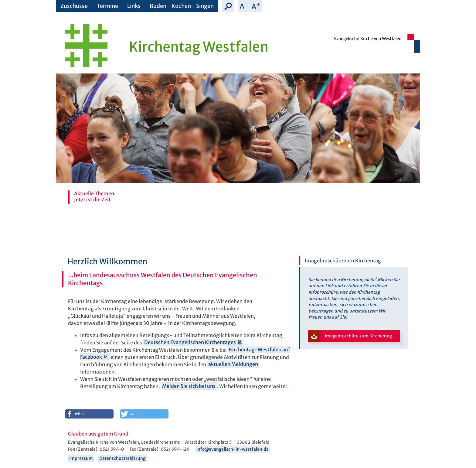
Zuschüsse (74, 6)
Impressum (81, 458)
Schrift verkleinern (244, 6)
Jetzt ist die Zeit (92, 200)
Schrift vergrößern (256, 6)
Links (134, 6)
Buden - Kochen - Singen (182, 6)
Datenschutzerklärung (122, 458)
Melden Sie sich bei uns (189, 386)
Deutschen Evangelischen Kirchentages (190, 343)
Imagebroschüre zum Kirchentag (350, 336)
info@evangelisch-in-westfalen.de (233, 449)
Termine (107, 6)
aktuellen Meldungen (233, 364)
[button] (89, 414)
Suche (228, 6)
